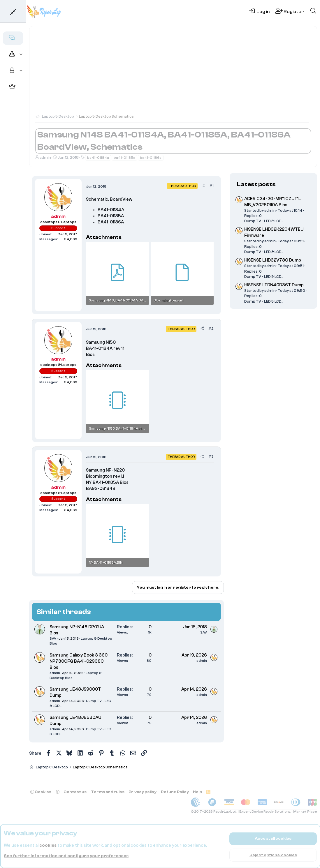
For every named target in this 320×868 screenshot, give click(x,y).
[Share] (203, 186)
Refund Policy (175, 792)
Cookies (41, 792)
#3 (211, 456)
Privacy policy (143, 792)
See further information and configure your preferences (66, 856)
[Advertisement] (173, 73)
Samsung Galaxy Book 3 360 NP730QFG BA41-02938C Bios (79, 661)
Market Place (305, 812)
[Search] (313, 11)
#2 (211, 329)
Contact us (75, 792)
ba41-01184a (98, 158)
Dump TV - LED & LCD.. (264, 221)
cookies (48, 845)
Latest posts (256, 184)
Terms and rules (108, 792)
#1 (211, 186)
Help (197, 792)
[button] (21, 54)
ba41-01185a (124, 158)
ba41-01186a (151, 158)
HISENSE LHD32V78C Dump (273, 260)
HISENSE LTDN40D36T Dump (274, 285)
